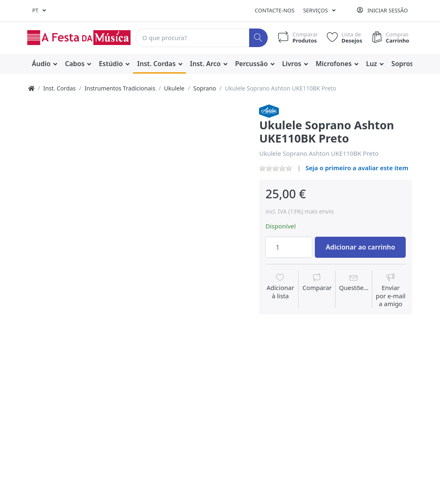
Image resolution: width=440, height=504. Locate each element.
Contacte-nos (275, 10)
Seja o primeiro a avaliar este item (357, 168)
